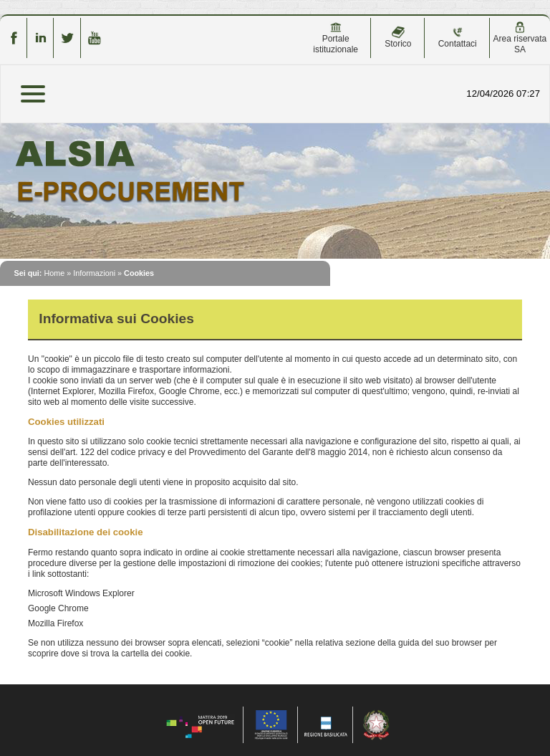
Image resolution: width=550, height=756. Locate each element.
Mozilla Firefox (56, 623)
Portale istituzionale (336, 38)
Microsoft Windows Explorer (81, 593)
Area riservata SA (520, 38)
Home (54, 273)
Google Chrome (58, 608)
